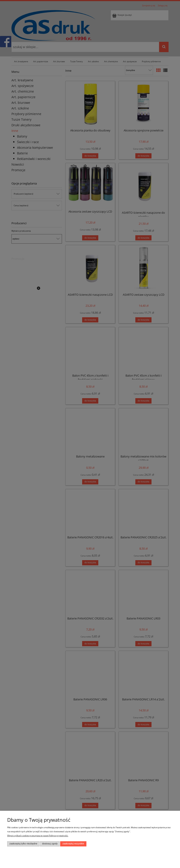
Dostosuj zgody (50, 844)
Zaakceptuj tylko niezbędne (23, 844)
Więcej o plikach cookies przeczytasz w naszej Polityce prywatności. (38, 836)
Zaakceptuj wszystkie (73, 844)
